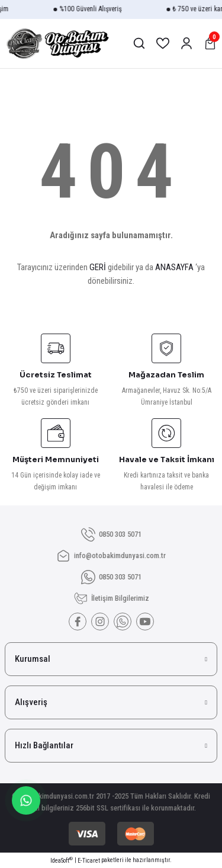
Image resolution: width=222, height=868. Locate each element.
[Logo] (57, 44)
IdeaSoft (62, 860)
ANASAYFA (174, 267)
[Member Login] (186, 43)
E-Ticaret (89, 861)
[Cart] (210, 43)
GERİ (98, 267)
